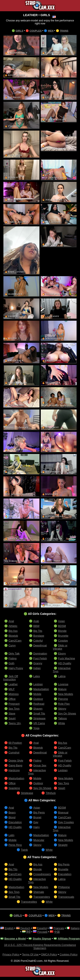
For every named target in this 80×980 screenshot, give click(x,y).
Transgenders (42, 897)
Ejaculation (15, 822)
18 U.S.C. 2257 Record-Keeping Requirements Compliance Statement (40, 950)
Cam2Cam (15, 641)
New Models (66, 694)
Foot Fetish (40, 658)
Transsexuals (66, 897)
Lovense (63, 684)
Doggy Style (16, 761)
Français (64, 928)
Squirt (12, 718)
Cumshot (14, 752)
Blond (12, 817)
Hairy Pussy (16, 668)
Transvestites (29, 902)
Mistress (14, 694)
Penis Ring (15, 845)
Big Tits (38, 631)
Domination (40, 654)
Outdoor (38, 699)
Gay (36, 822)
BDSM (62, 626)
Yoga (36, 728)
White (62, 723)
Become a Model (21, 939)
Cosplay (63, 641)
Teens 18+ (15, 723)
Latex (37, 676)
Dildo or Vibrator (60, 647)
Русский (47, 932)
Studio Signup (48, 939)
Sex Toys (14, 709)
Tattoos (63, 718)
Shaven (38, 709)
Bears (12, 812)
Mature (62, 689)
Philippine (64, 887)
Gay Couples (66, 822)
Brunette (63, 636)
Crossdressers (42, 874)
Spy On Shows (67, 713)
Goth (12, 663)
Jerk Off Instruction (11, 678)
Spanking (14, 788)
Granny (38, 663)
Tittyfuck (51, 793)
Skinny (62, 709)
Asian (61, 621)
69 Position (15, 743)
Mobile (37, 694)
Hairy (37, 827)
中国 (62, 932)
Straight (63, 845)
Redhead (39, 704)
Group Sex (40, 765)
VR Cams (39, 723)
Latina (62, 676)
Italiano (20, 932)
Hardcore (14, 770)
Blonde (62, 631)
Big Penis (39, 812)
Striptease (40, 718)
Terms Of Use (30, 958)
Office (12, 699)
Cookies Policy (69, 958)
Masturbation (41, 689)
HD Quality (65, 663)
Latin (12, 835)
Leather (13, 684)
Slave (12, 713)
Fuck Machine (67, 658)
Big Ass (13, 631)
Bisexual (63, 812)
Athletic (13, 626)
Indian (37, 668)
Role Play (64, 704)
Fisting (13, 658)
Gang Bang (16, 765)
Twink (25, 850)
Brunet (37, 817)
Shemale (39, 892)
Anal (11, 621)
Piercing (63, 699)
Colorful (38, 641)
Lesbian (38, 684)
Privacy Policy (10, 958)
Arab (36, 621)
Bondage (39, 636)
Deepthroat (40, 645)
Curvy (12, 645)
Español (47, 928)
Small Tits (39, 713)
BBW (36, 626)
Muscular (39, 840)
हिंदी (33, 932)
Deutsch (30, 928)
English (14, 928)
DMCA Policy (49, 958)
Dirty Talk (14, 654)
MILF (12, 689)
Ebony (62, 654)
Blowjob (13, 636)
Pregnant (14, 704)
